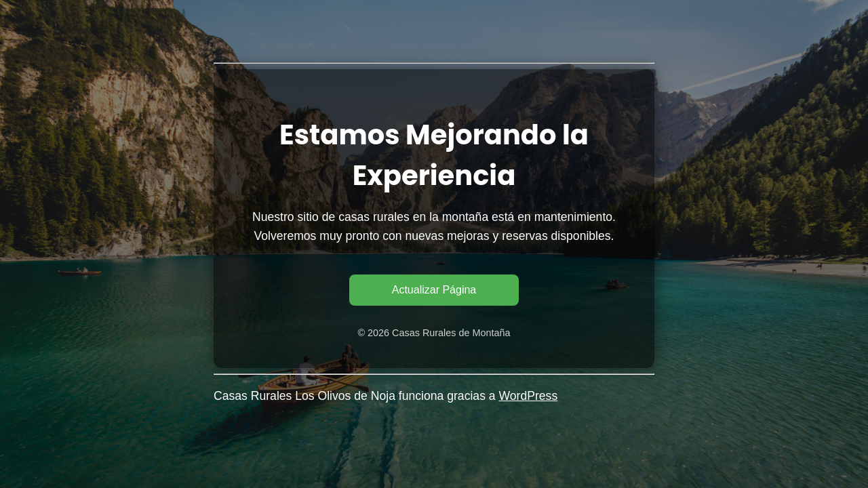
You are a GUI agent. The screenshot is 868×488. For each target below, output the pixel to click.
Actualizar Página (434, 290)
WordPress (529, 396)
